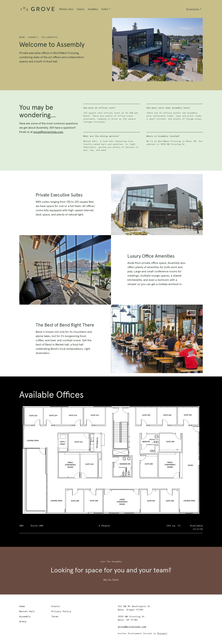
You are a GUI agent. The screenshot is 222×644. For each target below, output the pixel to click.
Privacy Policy (61, 611)
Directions (193, 9)
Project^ (162, 634)
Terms (55, 617)
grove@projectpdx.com (48, 132)
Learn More (90, 127)
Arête (105, 9)
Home (22, 606)
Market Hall (66, 9)
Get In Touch (111, 580)
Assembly (93, 9)
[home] (37, 9)
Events (81, 9)
